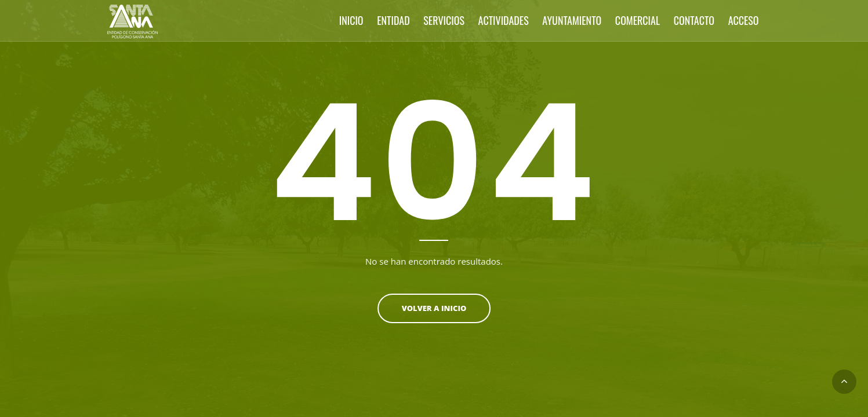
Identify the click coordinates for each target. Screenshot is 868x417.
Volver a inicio (434, 308)
